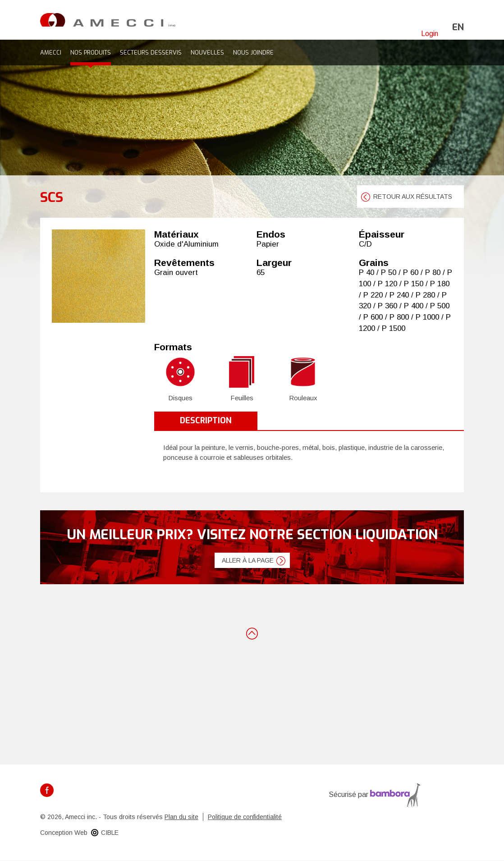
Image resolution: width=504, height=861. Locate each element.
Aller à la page (248, 560)
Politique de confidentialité (245, 817)
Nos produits (91, 53)
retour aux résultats (413, 197)
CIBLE (110, 833)
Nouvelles (207, 53)
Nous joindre (253, 53)
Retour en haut (252, 633)
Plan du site (181, 817)
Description (206, 421)
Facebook (47, 790)
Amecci (51, 53)
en (458, 27)
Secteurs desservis (151, 53)
